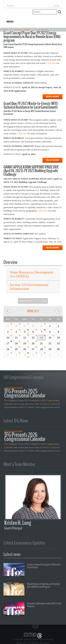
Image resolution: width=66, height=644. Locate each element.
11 (16, 338)
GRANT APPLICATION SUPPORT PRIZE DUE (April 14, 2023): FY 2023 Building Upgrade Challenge (31, 171)
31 (42, 326)
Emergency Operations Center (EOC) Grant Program (32, 609)
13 (33, 338)
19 (25, 343)
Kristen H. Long (18, 523)
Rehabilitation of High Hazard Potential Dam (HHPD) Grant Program (32, 590)
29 (25, 326)
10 (8, 338)
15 (50, 338)
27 (8, 326)
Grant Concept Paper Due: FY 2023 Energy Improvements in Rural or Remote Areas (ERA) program (32, 37)
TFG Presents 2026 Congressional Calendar (25, 437)
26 (25, 349)
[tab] (33, 274)
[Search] (45, 12)
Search (60, 12)
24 (8, 349)
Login (56, 6)
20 (33, 343)
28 (16, 326)
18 (16, 343)
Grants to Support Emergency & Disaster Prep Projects (32, 570)
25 (16, 349)
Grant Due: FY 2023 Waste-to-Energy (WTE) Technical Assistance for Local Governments (31, 105)
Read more (53, 97)
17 (8, 343)
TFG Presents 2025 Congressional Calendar (25, 393)
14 (42, 338)
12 (25, 338)
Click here (51, 63)
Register (10, 6)
